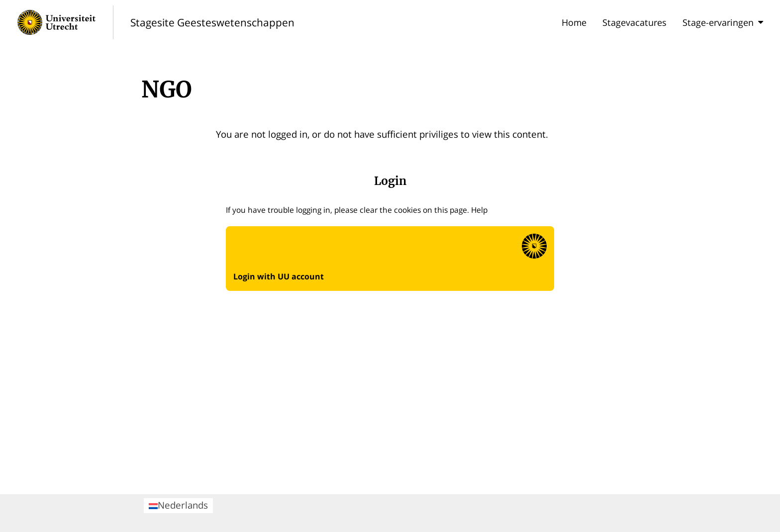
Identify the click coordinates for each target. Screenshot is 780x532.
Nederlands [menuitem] (178, 505)
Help (479, 210)
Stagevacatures (634, 22)
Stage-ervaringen (723, 22)
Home (574, 22)
